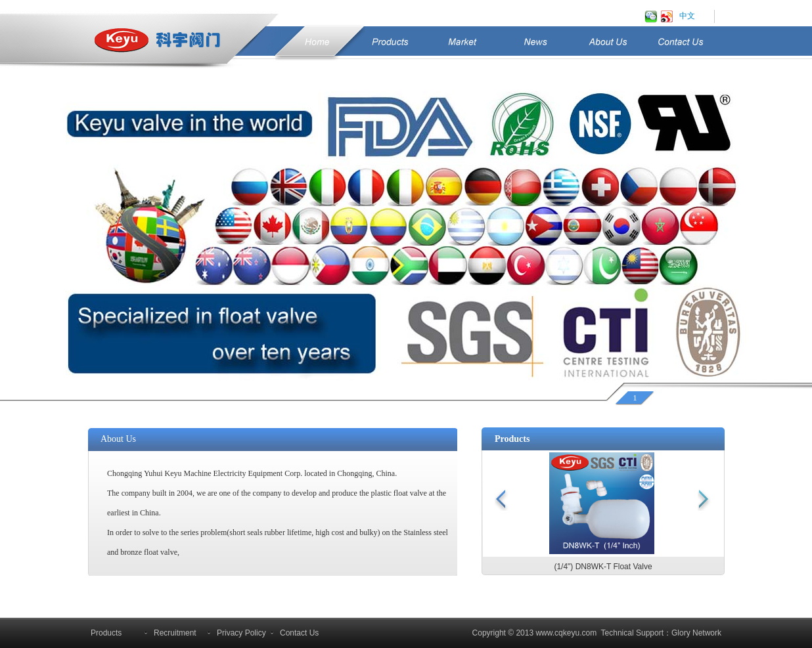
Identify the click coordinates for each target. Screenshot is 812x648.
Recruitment (175, 633)
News (536, 42)
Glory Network (696, 633)
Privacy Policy (241, 633)
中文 (687, 16)
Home (317, 42)
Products (390, 42)
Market (463, 42)
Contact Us (696, 48)
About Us (623, 48)
